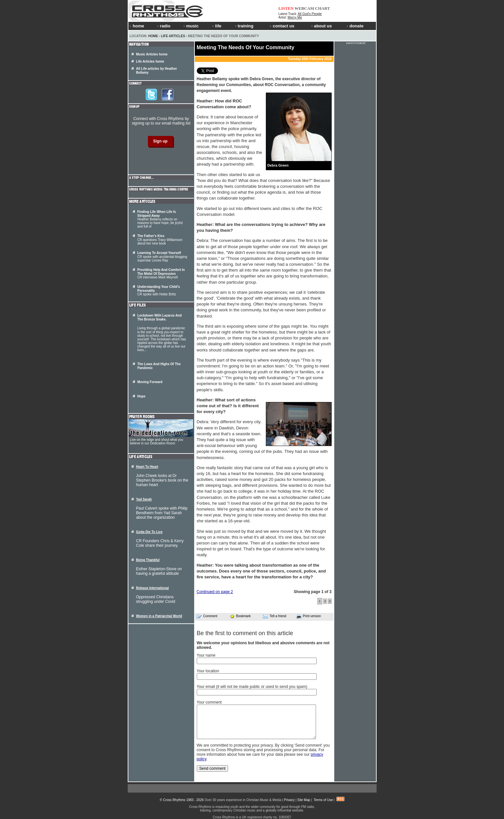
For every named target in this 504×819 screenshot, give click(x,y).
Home (153, 36)
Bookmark (240, 616)
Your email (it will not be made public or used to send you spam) (252, 687)
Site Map (304, 800)
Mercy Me (295, 17)
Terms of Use (323, 800)
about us (321, 26)
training (244, 26)
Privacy (289, 800)
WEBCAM (304, 8)
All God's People (310, 14)
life (216, 26)
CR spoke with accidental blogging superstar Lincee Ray (162, 257)
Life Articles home (150, 61)
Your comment (209, 702)
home (137, 26)
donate (355, 26)
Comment (207, 616)
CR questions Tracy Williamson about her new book (160, 240)
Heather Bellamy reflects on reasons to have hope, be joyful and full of (160, 219)
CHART (323, 8)
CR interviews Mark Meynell (161, 274)
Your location (208, 671)
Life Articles (173, 36)
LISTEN (286, 8)
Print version (309, 617)
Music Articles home (152, 54)
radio (163, 26)
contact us (282, 26)
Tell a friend (275, 616)
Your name (206, 655)
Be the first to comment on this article (245, 633)
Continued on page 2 (215, 592)
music (191, 26)
